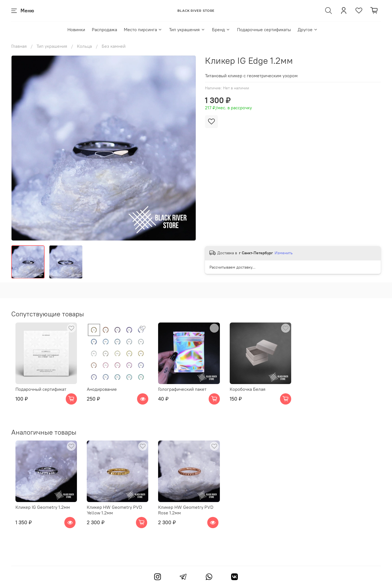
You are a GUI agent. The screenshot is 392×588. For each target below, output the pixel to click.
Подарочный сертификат (37, 394)
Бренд (221, 29)
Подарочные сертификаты (264, 29)
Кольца (84, 46)
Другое (308, 29)
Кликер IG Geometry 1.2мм (38, 516)
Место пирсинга (143, 29)
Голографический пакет (187, 394)
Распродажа (104, 29)
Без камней (114, 46)
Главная (19, 46)
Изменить (284, 253)
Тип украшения (187, 29)
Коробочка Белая (257, 394)
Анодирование (102, 394)
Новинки (76, 29)
